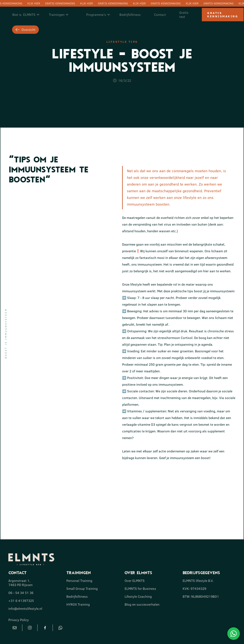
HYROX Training (78, 604)
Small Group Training (82, 589)
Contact (160, 15)
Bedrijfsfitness (130, 15)
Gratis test (184, 15)
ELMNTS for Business (140, 589)
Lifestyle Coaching (138, 596)
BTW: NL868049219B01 (201, 596)
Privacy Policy (19, 620)
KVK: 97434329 (194, 589)
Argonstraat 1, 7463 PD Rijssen (20, 583)
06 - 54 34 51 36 (21, 593)
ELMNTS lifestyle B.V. (198, 581)
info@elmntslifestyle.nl (25, 609)
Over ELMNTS (135, 581)
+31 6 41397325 (21, 601)
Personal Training (79, 581)
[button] (28, 15)
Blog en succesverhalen (142, 604)
